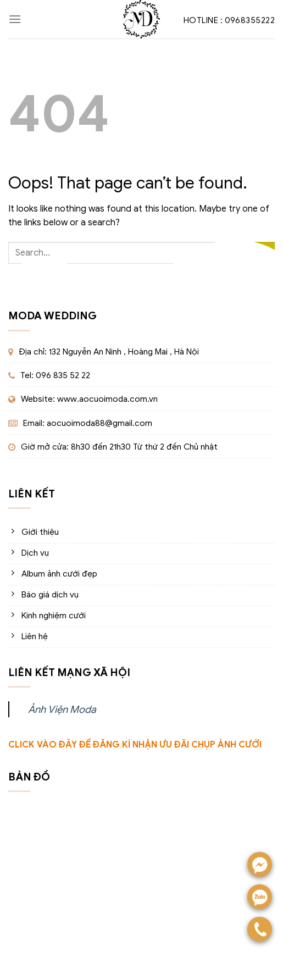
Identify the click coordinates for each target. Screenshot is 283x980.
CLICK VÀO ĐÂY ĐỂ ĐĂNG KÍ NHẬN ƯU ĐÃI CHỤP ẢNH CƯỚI (135, 745)
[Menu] (15, 19)
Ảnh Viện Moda (62, 709)
